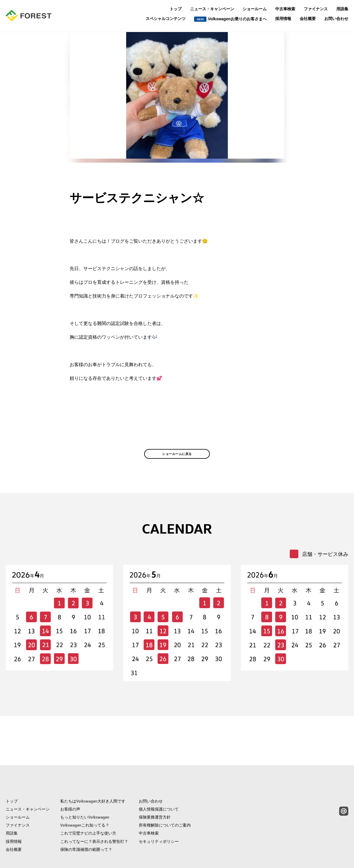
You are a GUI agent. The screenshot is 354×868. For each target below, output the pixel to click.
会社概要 (308, 19)
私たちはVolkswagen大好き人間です (93, 776)
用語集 (342, 9)
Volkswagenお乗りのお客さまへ (230, 19)
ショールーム (255, 9)
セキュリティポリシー (159, 816)
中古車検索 (285, 9)
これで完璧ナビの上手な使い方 (88, 808)
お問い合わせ (336, 19)
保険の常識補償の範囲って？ (86, 824)
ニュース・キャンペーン (212, 9)
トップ (176, 9)
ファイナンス (316, 9)
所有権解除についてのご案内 (165, 800)
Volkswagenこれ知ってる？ (85, 800)
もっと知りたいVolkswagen (85, 792)
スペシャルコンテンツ (166, 19)
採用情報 (283, 19)
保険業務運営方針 (155, 792)
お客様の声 (70, 784)
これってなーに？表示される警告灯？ (94, 816)
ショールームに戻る (177, 466)
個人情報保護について (159, 784)
